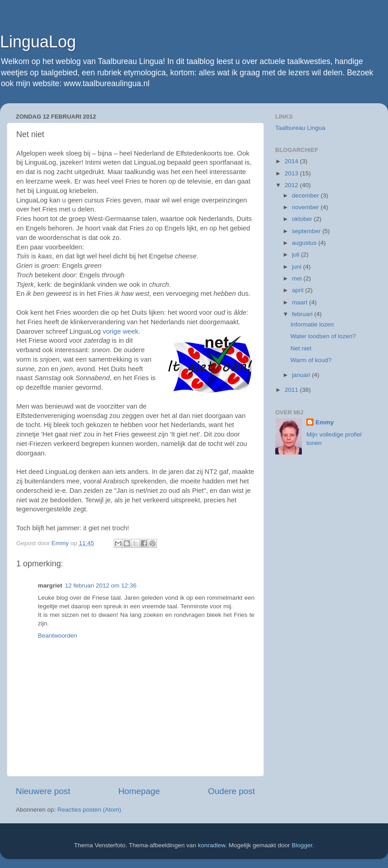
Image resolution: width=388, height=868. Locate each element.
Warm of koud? (311, 360)
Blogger (302, 845)
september (307, 231)
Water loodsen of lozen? (323, 336)
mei (298, 278)
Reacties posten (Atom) (89, 810)
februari (303, 314)
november (306, 207)
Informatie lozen (312, 324)
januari (302, 375)
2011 (292, 390)
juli (296, 255)
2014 (292, 161)
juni (298, 267)
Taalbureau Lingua (300, 128)
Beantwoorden (58, 636)
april (298, 290)
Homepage (139, 791)
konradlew (212, 845)
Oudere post (231, 791)
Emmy (325, 422)
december (306, 195)
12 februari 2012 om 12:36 (101, 586)
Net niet (301, 348)
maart (300, 302)
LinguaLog (38, 42)
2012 (292, 185)
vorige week (120, 331)
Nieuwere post (43, 791)
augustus (305, 243)
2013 (292, 173)
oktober (303, 219)
